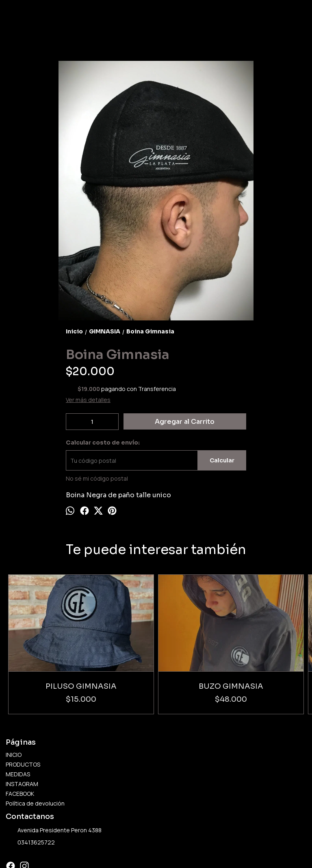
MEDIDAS (18, 726)
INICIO (14, 706)
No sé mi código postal (97, 478)
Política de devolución (35, 755)
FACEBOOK (20, 745)
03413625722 (30, 795)
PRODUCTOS (23, 716)
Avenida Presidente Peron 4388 (54, 782)
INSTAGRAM (22, 736)
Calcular (222, 460)
